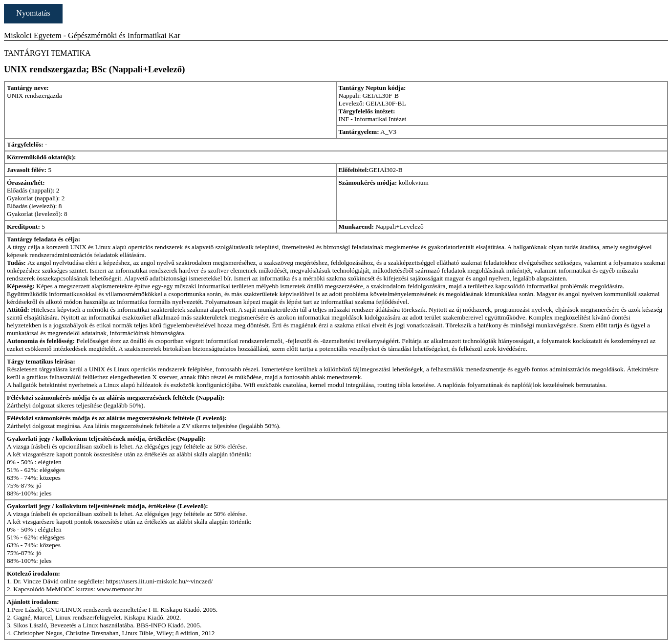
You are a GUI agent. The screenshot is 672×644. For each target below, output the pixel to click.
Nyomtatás (33, 13)
